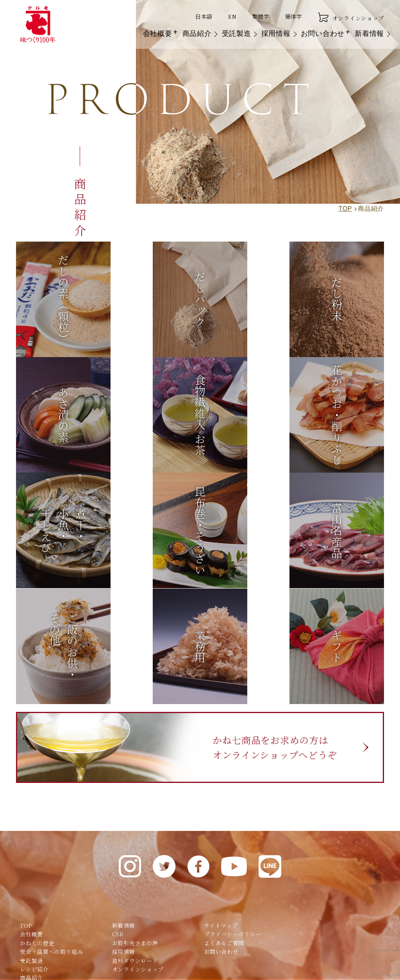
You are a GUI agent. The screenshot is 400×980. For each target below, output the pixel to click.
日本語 (204, 17)
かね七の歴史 (37, 834)
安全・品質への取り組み (52, 843)
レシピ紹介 (34, 860)
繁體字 (261, 17)
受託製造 (237, 34)
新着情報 (369, 34)
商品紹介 (197, 34)
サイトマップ (221, 816)
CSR (118, 825)
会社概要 (158, 34)
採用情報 (276, 34)
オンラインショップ (351, 18)
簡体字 (294, 17)
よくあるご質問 (224, 834)
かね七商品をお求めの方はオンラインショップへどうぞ (279, 637)
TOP (26, 816)
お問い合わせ (323, 34)
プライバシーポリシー (233, 825)
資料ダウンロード (135, 852)
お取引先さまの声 (135, 834)
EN (232, 17)
